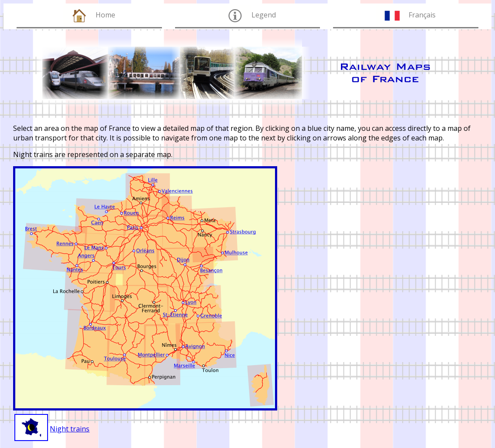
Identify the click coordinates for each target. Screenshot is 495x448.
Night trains (70, 429)
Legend (264, 15)
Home (105, 15)
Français (422, 15)
